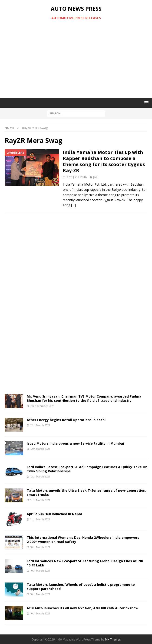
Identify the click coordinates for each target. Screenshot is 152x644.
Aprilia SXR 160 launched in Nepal (54, 514)
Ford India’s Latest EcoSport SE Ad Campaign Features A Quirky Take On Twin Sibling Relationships (87, 469)
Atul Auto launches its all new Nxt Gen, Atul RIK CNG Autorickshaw (83, 608)
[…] (73, 205)
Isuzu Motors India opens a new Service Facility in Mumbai (75, 443)
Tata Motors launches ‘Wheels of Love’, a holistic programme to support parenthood (81, 587)
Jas (95, 177)
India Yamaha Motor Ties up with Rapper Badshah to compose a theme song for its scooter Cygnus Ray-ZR (104, 161)
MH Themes (113, 639)
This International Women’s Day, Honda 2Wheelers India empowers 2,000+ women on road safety (83, 540)
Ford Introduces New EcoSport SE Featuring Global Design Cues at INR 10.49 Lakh (85, 563)
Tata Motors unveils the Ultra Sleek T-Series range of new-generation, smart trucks (86, 492)
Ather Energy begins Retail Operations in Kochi (66, 420)
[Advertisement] (78, 59)
